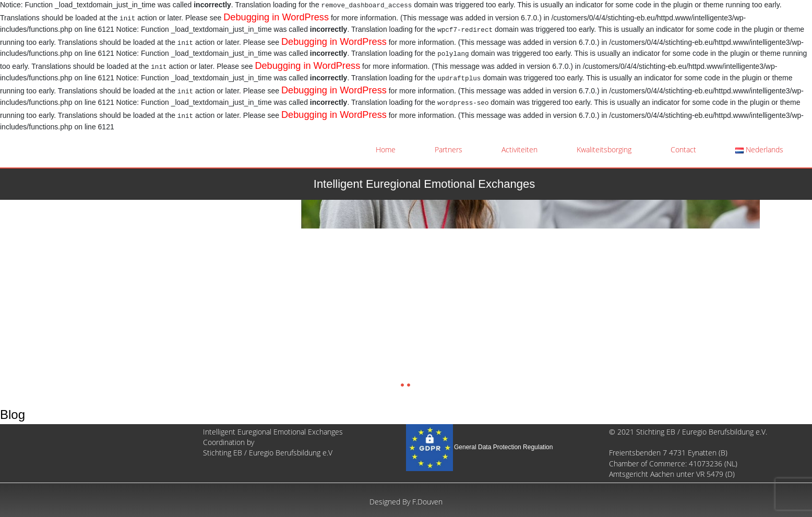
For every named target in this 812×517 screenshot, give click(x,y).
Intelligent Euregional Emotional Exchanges (424, 184)
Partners (449, 149)
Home (386, 149)
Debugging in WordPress (276, 17)
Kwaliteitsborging (604, 149)
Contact (683, 149)
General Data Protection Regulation (503, 447)
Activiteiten (520, 149)
